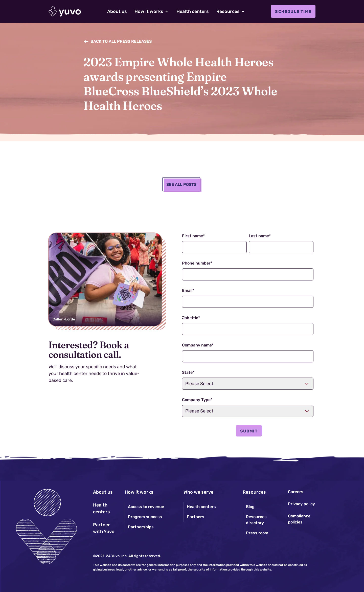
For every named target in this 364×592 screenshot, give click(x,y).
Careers (296, 492)
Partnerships (141, 527)
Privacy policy (301, 504)
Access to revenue (146, 507)
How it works (139, 492)
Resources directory (256, 520)
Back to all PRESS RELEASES (121, 41)
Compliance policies (299, 519)
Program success (145, 517)
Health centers (101, 508)
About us (103, 492)
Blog (250, 507)
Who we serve (198, 492)
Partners (196, 517)
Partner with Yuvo (104, 528)
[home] (65, 12)
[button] (152, 12)
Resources (254, 492)
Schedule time (293, 12)
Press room (257, 533)
